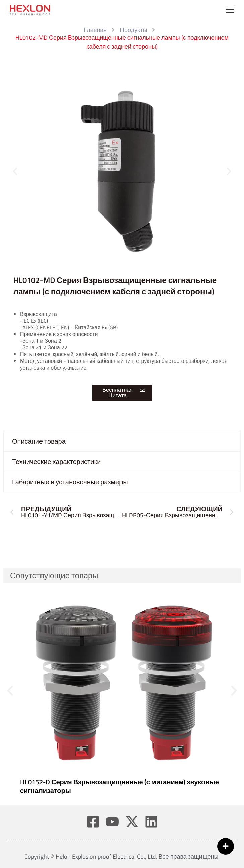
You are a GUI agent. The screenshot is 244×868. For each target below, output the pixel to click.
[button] (15, 171)
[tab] (122, 441)
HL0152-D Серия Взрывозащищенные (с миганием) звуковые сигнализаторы (119, 786)
